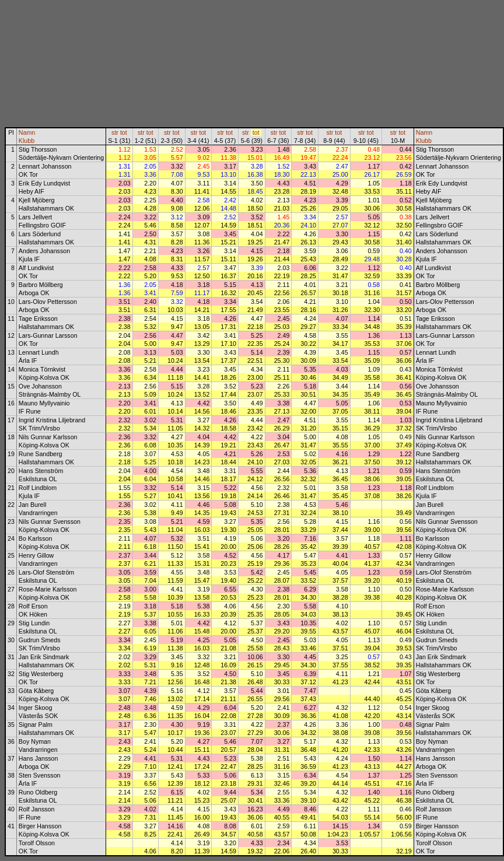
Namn (27, 132)
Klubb (27, 141)
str (115, 132)
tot (124, 132)
